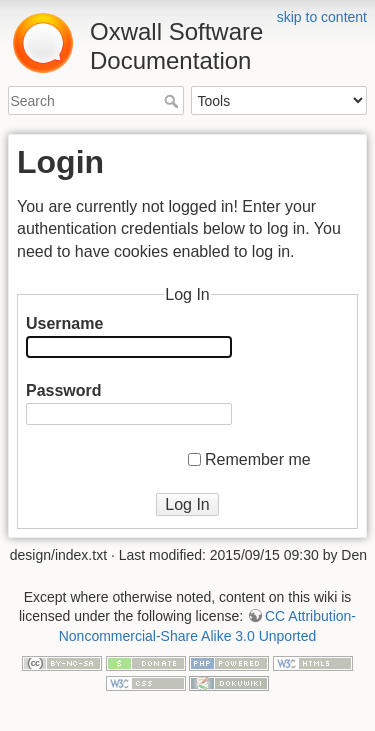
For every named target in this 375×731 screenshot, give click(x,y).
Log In (187, 504)
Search (173, 101)
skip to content (322, 17)
